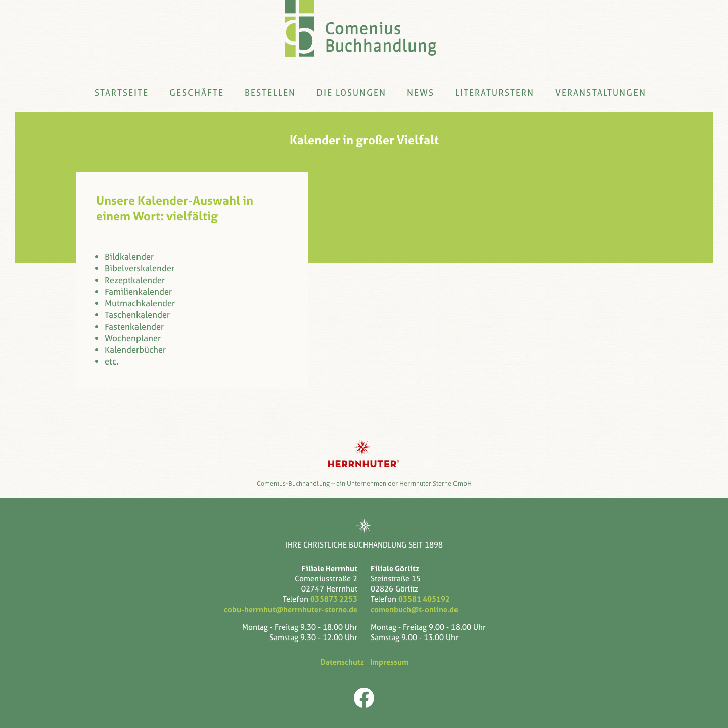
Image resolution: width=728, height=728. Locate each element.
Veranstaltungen (601, 92)
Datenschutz (344, 662)
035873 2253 (334, 599)
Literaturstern (495, 92)
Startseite (122, 92)
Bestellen (270, 92)
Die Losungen (351, 92)
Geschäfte (197, 92)
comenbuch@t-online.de (414, 609)
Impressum (388, 662)
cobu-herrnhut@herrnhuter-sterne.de (291, 609)
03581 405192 (424, 599)
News (421, 92)
